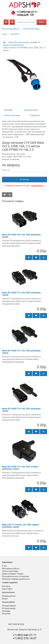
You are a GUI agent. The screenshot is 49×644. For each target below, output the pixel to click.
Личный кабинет (9, 606)
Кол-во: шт (6, 170)
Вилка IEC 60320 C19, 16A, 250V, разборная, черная (21, 294)
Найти (42, 22)
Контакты (15, 34)
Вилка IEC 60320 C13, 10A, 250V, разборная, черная (21, 352)
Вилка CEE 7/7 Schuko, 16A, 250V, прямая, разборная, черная (20, 526)
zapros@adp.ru (38, 186)
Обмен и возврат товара (13, 574)
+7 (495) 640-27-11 (27, 12)
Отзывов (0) (35, 115)
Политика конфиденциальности (16, 579)
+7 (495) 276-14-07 (25, 638)
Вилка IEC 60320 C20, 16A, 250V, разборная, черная (21, 236)
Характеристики (31, 110)
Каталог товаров (6, 22)
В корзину (24, 179)
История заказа (9, 608)
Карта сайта (7, 589)
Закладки (6, 611)
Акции (5, 599)
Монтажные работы (11, 29)
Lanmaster (21, 154)
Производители (9, 596)
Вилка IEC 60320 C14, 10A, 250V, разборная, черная (21, 410)
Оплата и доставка (31, 29)
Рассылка (6, 614)
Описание (8, 110)
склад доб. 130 (25, 15)
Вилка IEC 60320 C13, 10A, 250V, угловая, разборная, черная (20, 468)
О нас (4, 34)
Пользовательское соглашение (15, 576)
